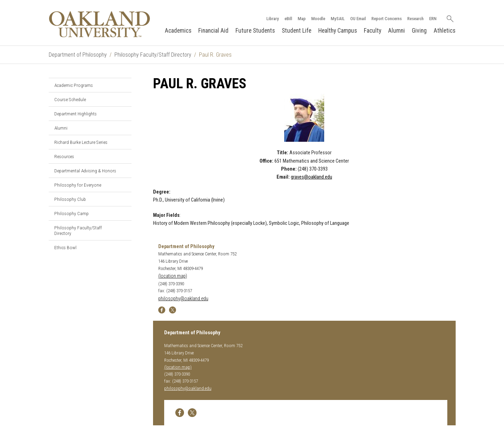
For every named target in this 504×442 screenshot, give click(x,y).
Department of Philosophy (78, 55)
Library (273, 19)
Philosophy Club (70, 199)
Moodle (318, 19)
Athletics (445, 31)
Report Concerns (387, 19)
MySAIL (338, 19)
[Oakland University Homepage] (99, 24)
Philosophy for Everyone (78, 185)
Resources (64, 156)
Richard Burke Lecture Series (81, 142)
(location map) (173, 276)
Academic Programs (74, 85)
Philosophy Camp (71, 213)
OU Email (358, 19)
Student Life (297, 31)
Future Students (255, 31)
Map (302, 19)
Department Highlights (75, 114)
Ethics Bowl (65, 247)
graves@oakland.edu (311, 177)
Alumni (397, 31)
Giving (419, 31)
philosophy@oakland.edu (183, 299)
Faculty (373, 31)
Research (415, 19)
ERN (433, 19)
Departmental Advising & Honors (85, 171)
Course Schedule (70, 99)
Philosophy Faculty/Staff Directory (153, 55)
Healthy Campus (338, 31)
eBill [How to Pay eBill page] (288, 19)
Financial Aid (213, 31)
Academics (178, 31)
